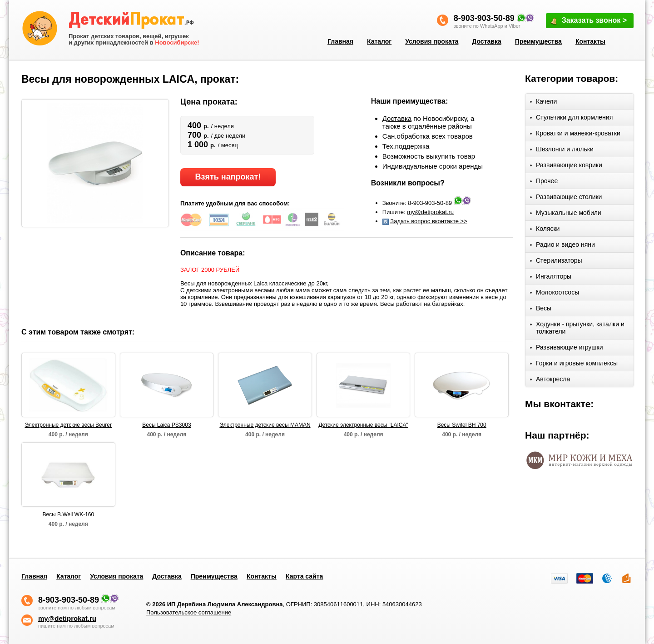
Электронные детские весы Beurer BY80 (69, 425)
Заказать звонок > (588, 21)
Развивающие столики (566, 198)
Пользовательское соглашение (189, 612)
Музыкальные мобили (566, 214)
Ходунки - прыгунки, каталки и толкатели (577, 328)
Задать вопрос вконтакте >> (429, 221)
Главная (340, 41)
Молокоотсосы (555, 294)
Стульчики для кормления (571, 119)
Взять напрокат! (228, 177)
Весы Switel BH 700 (462, 425)
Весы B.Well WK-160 (68, 514)
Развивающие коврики (566, 167)
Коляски (545, 230)
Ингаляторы (551, 278)
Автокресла (550, 381)
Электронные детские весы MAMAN (265, 425)
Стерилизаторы (556, 262)
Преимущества (538, 41)
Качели (543, 103)
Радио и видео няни (562, 246)
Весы (541, 310)
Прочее (544, 182)
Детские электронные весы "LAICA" (363, 425)
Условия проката (432, 41)
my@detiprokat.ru (430, 212)
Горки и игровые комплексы (574, 365)
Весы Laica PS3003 (166, 425)
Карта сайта (304, 576)
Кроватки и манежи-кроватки (575, 135)
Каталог (379, 41)
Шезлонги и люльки (562, 151)
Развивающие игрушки (567, 349)
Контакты (590, 41)
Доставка (486, 41)
